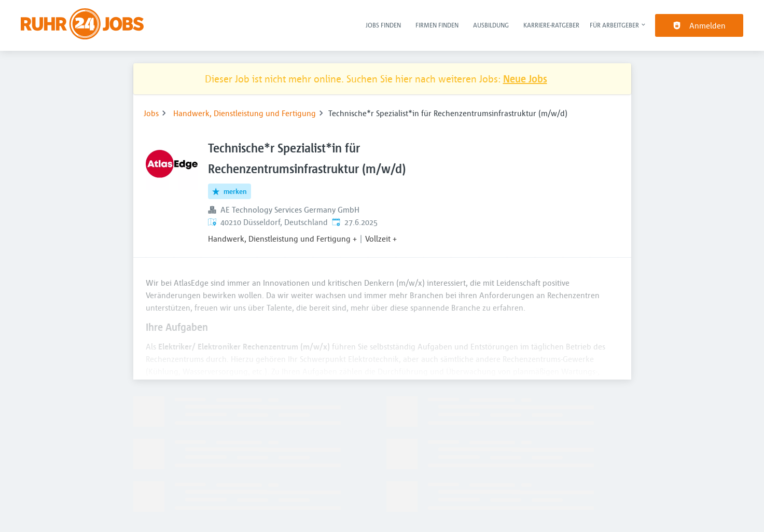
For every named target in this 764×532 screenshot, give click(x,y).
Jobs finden (383, 25)
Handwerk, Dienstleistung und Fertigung (245, 113)
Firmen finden (437, 25)
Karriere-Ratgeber (551, 25)
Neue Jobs (525, 79)
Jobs (151, 113)
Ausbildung (491, 25)
